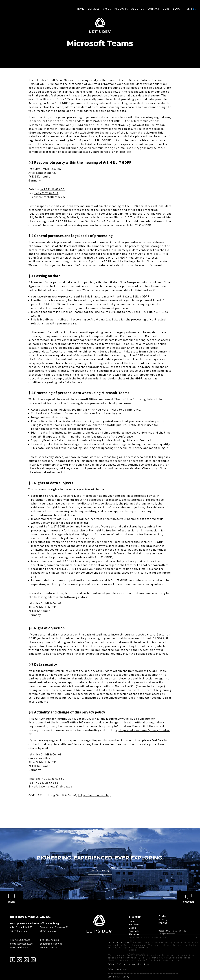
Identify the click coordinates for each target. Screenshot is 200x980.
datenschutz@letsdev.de (55, 787)
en (195, 9)
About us (138, 9)
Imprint (163, 923)
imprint (144, 948)
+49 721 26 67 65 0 (52, 189)
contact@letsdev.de (52, 197)
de (188, 9)
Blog (176, 9)
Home (81, 9)
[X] (197, 937)
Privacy (163, 920)
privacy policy (117, 948)
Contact (154, 9)
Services (94, 9)
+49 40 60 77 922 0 (50, 940)
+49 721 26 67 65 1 (46, 193)
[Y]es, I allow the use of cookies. (129, 964)
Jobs (166, 9)
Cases (107, 9)
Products (121, 9)
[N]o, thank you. (118, 969)
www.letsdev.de (19, 948)
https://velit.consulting (94, 795)
